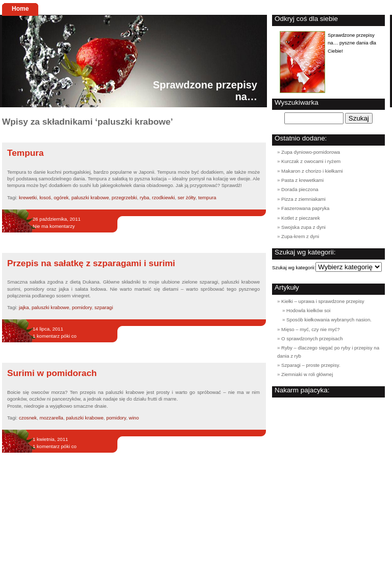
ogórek (61, 197)
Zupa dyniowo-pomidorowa (311, 152)
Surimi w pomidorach (52, 373)
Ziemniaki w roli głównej (307, 374)
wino (134, 418)
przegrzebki (125, 197)
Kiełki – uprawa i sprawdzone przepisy (323, 301)
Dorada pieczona (300, 189)
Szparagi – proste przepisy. (311, 365)
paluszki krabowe (90, 197)
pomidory (82, 307)
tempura (207, 197)
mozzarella (51, 418)
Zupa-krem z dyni (300, 236)
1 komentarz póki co (55, 336)
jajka (24, 307)
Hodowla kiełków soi (308, 310)
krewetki (28, 197)
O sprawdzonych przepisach (312, 338)
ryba (145, 197)
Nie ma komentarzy (54, 226)
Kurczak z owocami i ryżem (311, 161)
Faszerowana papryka (305, 208)
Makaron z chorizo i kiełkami (312, 171)
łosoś (45, 197)
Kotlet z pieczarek (301, 218)
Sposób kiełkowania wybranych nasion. (329, 320)
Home (20, 9)
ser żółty (187, 197)
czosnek (28, 418)
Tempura (26, 153)
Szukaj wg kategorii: (294, 267)
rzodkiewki (164, 197)
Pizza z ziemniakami (303, 199)
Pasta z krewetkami (302, 180)
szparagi (104, 307)
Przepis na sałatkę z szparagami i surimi (91, 263)
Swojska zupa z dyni (303, 227)
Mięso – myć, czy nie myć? (311, 329)
